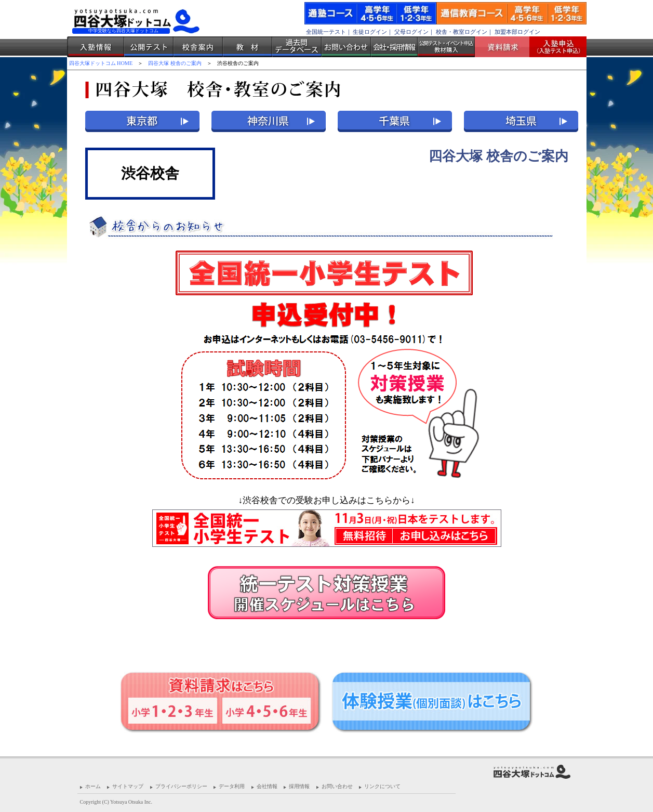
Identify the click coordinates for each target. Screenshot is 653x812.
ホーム (93, 786)
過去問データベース (297, 47)
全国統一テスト (326, 32)
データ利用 (232, 786)
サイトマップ (128, 786)
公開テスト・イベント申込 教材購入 (446, 47)
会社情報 (267, 786)
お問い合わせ (346, 47)
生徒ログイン (370, 32)
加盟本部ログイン (517, 32)
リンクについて (382, 786)
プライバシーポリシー (181, 786)
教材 (248, 47)
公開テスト (149, 47)
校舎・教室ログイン (462, 32)
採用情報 (299, 786)
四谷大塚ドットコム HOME (101, 63)
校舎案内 (198, 47)
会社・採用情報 (394, 47)
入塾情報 (96, 47)
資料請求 (506, 47)
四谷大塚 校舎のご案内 (175, 63)
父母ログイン (411, 32)
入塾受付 (554, 47)
